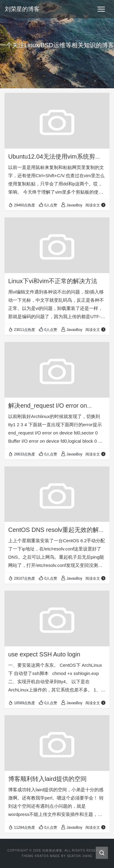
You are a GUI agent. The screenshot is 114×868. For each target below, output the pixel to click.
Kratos (42, 856)
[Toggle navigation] (101, 9)
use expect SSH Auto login (44, 654)
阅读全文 (96, 205)
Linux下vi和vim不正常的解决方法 (53, 281)
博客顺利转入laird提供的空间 (47, 779)
